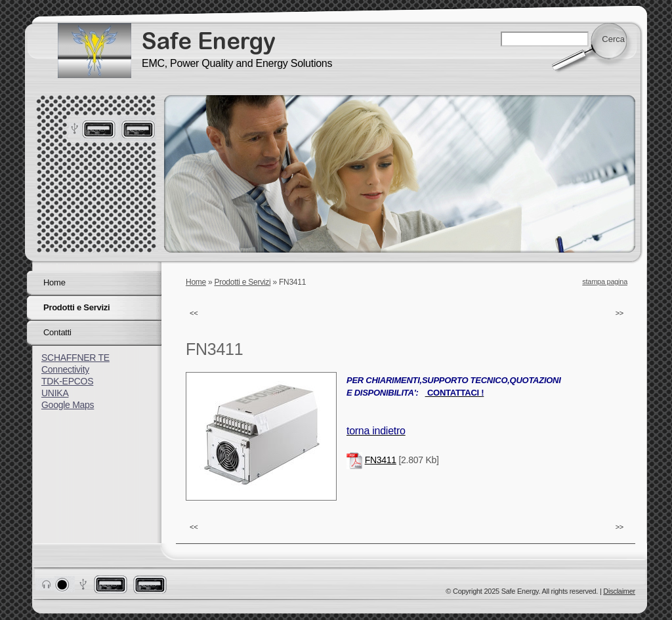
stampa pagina (605, 281)
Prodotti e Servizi (243, 282)
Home (196, 282)
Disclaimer (619, 591)
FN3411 (381, 460)
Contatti (57, 332)
